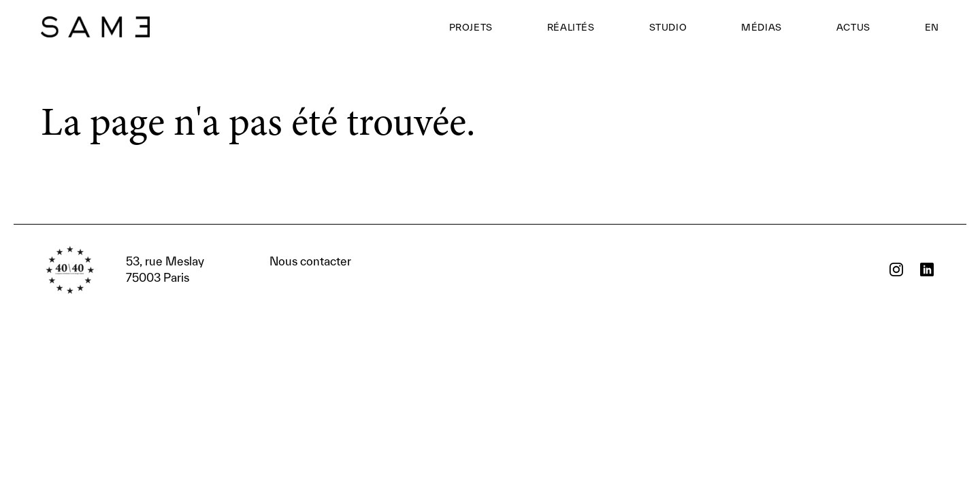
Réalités (571, 27)
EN (932, 27)
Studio (668, 27)
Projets (471, 27)
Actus (853, 27)
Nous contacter (239, 269)
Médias (762, 27)
